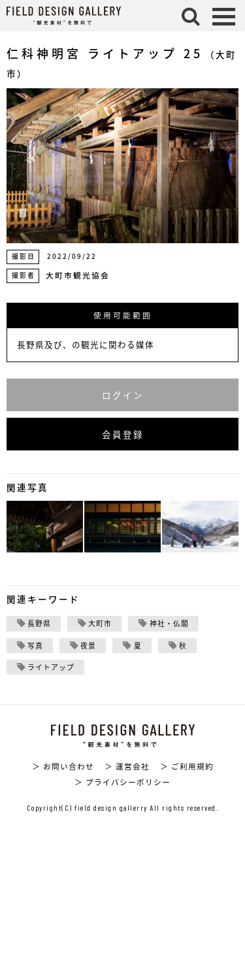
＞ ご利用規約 (187, 766)
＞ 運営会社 (127, 766)
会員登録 (123, 434)
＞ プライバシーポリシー (122, 782)
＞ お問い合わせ (63, 766)
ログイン (123, 395)
